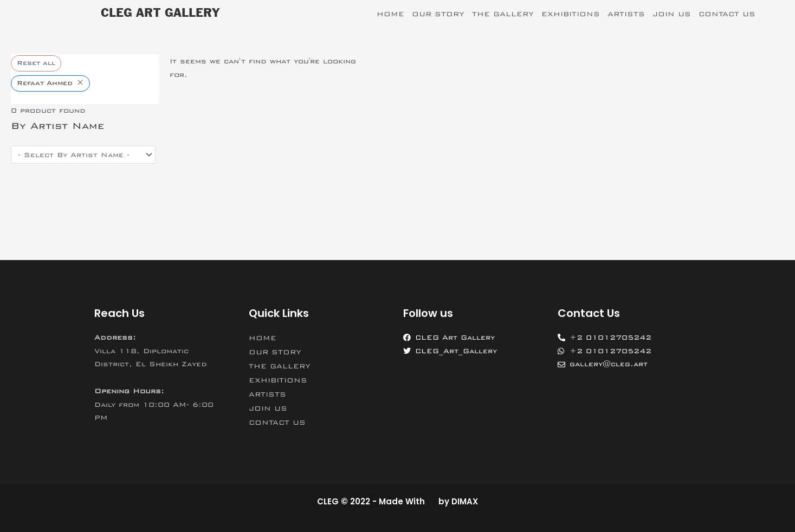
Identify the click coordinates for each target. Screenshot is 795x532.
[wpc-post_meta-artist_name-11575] (83, 155)
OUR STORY (438, 14)
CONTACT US (727, 14)
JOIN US (672, 14)
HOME (390, 14)
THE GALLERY (503, 14)
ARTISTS (626, 14)
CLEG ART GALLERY (160, 14)
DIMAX (465, 501)
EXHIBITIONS (571, 14)
